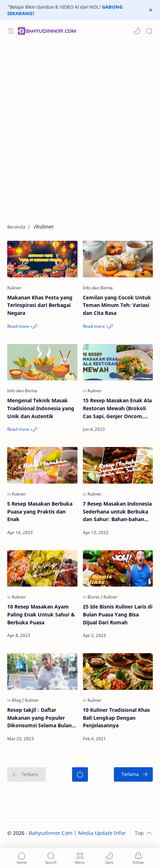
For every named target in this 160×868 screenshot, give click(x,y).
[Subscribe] (138, 858)
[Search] (149, 31)
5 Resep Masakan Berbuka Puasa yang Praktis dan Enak (40, 511)
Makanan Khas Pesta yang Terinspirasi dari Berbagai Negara (40, 305)
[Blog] (18, 700)
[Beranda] (80, 774)
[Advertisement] (80, 129)
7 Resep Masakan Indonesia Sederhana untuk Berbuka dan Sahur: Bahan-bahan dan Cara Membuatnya (117, 512)
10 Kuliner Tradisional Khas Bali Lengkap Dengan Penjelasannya (116, 718)
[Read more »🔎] (23, 326)
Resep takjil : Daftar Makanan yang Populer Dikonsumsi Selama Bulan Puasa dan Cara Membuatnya (39, 718)
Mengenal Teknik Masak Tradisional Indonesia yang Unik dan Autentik (41, 408)
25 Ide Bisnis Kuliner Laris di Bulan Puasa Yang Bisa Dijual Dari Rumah (118, 614)
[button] (137, 31)
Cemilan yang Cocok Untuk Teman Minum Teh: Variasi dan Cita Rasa (117, 305)
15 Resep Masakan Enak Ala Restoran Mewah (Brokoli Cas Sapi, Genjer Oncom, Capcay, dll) (117, 408)
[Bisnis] (95, 597)
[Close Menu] (151, 10)
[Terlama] (133, 774)
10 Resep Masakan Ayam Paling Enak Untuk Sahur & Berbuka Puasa (41, 614)
